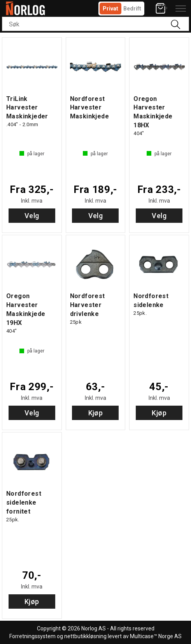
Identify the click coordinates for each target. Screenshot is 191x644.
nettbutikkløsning (85, 636)
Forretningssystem (32, 636)
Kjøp (96, 413)
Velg (32, 216)
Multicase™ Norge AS (156, 636)
